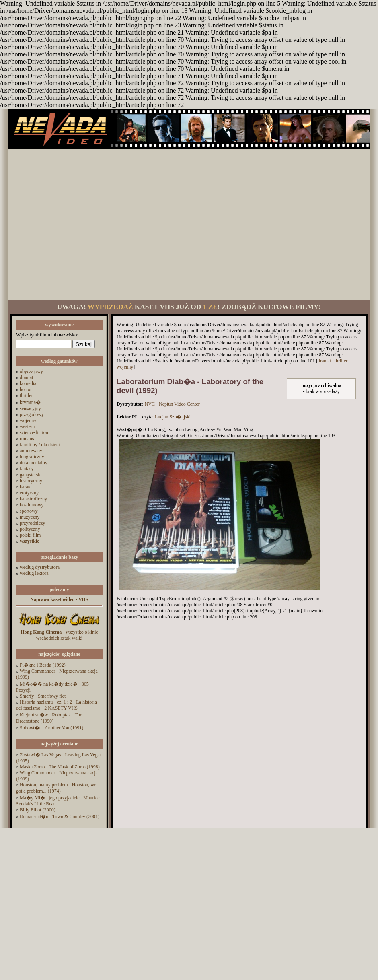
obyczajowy (31, 371)
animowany (31, 451)
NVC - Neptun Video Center (172, 404)
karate (26, 487)
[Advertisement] (75, 224)
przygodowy (32, 414)
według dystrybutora (40, 567)
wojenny (28, 420)
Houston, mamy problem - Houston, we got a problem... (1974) (56, 788)
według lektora (34, 573)
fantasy (27, 469)
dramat (26, 377)
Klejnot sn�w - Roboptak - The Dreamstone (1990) (49, 718)
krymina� (30, 402)
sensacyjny (30, 408)
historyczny (31, 481)
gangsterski (31, 475)
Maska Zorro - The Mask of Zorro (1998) (60, 767)
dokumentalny (34, 463)
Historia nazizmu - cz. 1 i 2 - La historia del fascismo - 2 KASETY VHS (56, 705)
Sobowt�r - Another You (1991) (51, 728)
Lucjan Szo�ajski (173, 417)
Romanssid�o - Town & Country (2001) (60, 817)
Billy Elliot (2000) (38, 810)
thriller (26, 395)
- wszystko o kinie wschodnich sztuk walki (59, 635)
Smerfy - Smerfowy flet (43, 696)
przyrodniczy (32, 523)
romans (27, 439)
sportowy (29, 511)
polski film (30, 535)
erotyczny (29, 493)
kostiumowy (32, 505)
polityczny (30, 529)
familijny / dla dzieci (40, 445)
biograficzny (32, 457)
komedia (28, 383)
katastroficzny (33, 499)
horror (26, 389)
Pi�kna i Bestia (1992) (43, 665)
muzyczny (30, 517)
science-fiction (34, 432)
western (27, 426)
